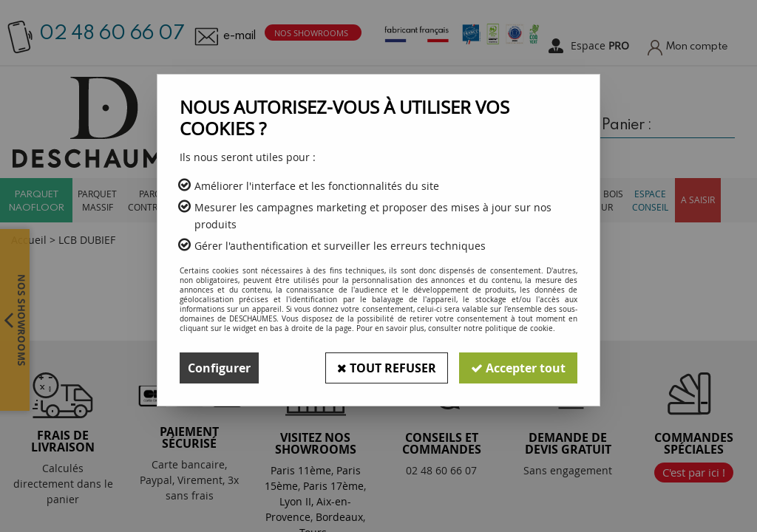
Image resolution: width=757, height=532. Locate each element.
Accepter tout (518, 368)
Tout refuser (387, 368)
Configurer (219, 368)
